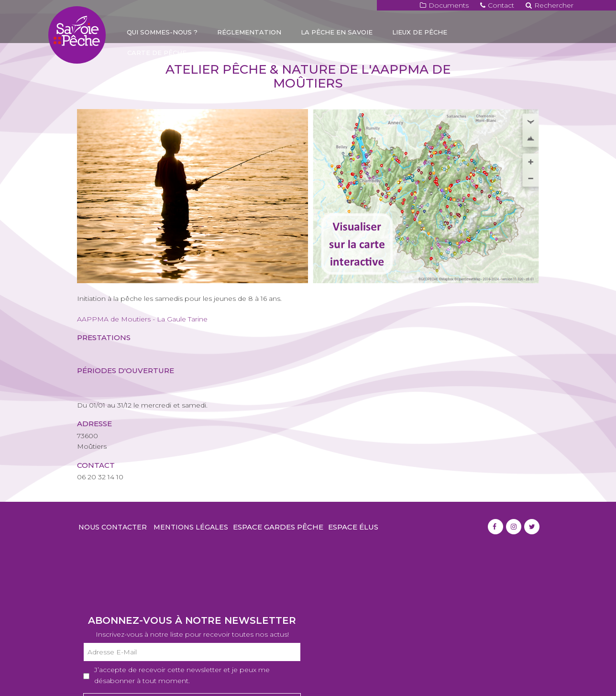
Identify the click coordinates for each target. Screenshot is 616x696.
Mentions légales (191, 527)
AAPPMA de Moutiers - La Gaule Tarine (142, 319)
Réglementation (249, 32)
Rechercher (550, 5)
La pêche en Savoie (337, 32)
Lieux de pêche (420, 32)
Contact (497, 5)
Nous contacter (113, 527)
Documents (444, 5)
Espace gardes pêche (278, 527)
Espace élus (353, 527)
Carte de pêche (157, 53)
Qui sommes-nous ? (162, 32)
